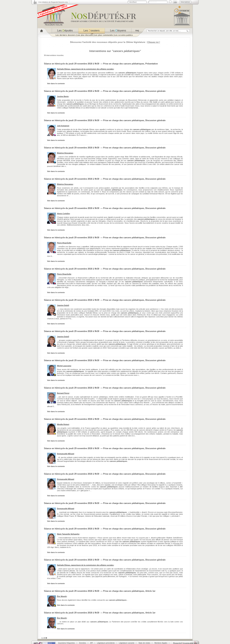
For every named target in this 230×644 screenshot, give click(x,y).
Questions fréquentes (67, 643)
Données (83, 643)
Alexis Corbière (63, 214)
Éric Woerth (62, 596)
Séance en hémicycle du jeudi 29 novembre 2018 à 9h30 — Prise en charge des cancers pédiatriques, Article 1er (100, 591)
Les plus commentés (104, 35)
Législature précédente (106, 643)
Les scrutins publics (124, 35)
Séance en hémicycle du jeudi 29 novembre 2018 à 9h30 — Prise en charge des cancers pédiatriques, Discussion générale (105, 91)
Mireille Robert (63, 424)
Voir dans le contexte (56, 84)
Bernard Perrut (63, 393)
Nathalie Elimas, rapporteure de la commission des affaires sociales (85, 69)
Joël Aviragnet (63, 126)
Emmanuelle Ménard (66, 454)
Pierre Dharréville (64, 243)
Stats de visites (144, 643)
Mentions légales (161, 643)
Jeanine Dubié (63, 305)
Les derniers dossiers (66, 35)
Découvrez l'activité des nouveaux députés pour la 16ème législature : (115, 42)
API (91, 643)
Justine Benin (63, 96)
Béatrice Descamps (65, 153)
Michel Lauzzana (64, 366)
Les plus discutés (85, 35)
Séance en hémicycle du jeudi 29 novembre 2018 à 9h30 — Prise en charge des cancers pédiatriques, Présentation (101, 64)
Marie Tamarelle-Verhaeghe (68, 534)
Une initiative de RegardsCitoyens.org (53, 2)
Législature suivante (127, 643)
